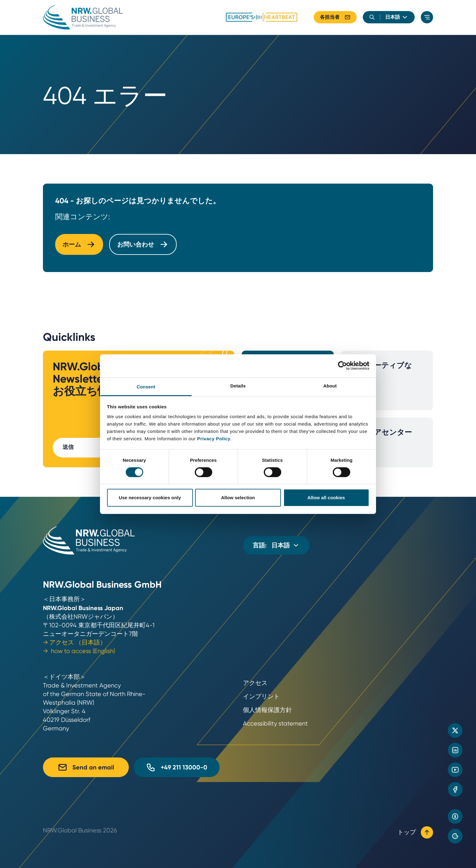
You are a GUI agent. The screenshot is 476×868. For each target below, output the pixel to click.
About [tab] (330, 385)
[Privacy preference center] (455, 836)
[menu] (427, 17)
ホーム (79, 244)
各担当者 (335, 17)
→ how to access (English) (79, 651)
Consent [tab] (146, 386)
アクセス (255, 683)
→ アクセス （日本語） (75, 642)
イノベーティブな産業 (381, 381)
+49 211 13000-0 (177, 767)
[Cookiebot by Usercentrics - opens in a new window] (342, 366)
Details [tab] (238, 385)
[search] (372, 17)
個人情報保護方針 (267, 710)
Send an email (86, 767)
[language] (397, 17)
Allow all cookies (326, 498)
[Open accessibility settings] (455, 816)
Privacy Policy (214, 438)
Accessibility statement (275, 724)
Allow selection (238, 498)
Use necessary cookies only (150, 498)
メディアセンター (381, 443)
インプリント (261, 697)
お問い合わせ (143, 244)
